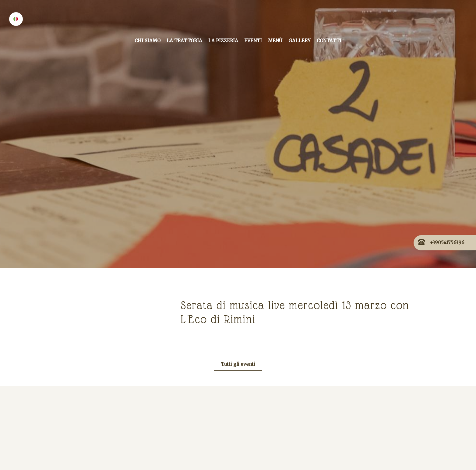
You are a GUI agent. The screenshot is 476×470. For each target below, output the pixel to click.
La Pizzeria (223, 41)
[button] (16, 19)
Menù (275, 41)
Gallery (300, 41)
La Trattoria (184, 41)
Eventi (253, 41)
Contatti (329, 41)
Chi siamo (148, 41)
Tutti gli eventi (238, 364)
